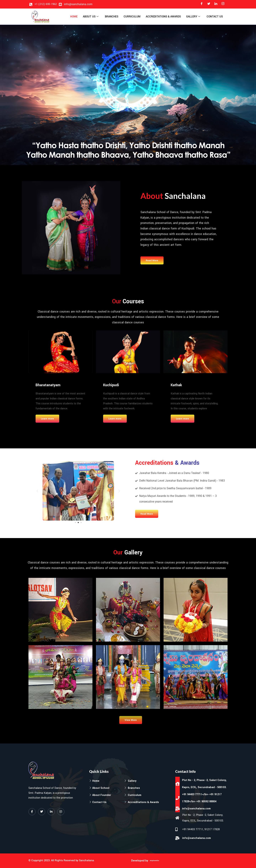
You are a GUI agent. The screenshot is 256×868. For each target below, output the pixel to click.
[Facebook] (202, 4)
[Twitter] (209, 4)
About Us (91, 17)
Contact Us (215, 17)
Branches (112, 17)
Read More (152, 260)
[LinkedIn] (216, 4)
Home (74, 17)
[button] (63, 492)
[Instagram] (223, 4)
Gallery (193, 17)
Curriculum (132, 17)
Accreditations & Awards (163, 17)
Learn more (47, 419)
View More (131, 720)
